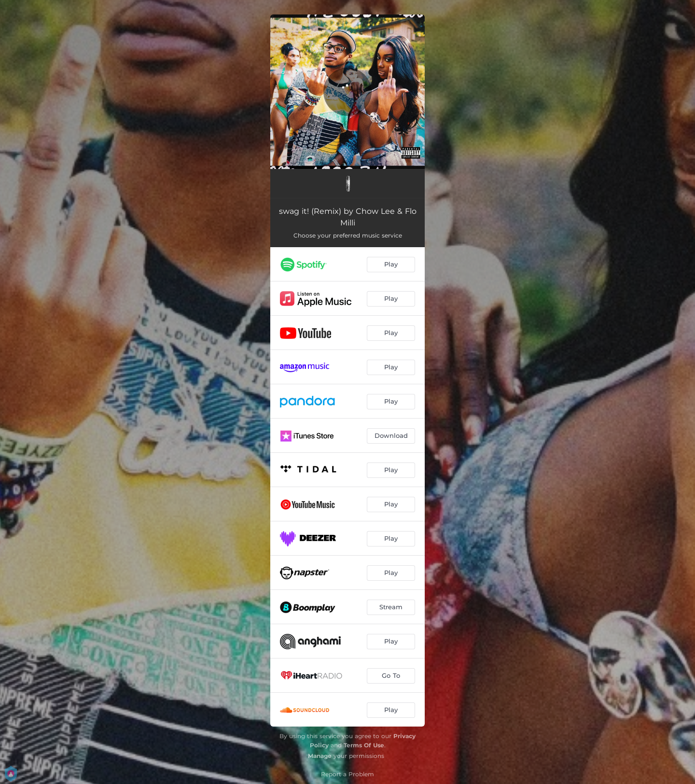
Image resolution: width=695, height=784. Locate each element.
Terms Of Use (364, 745)
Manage (320, 756)
